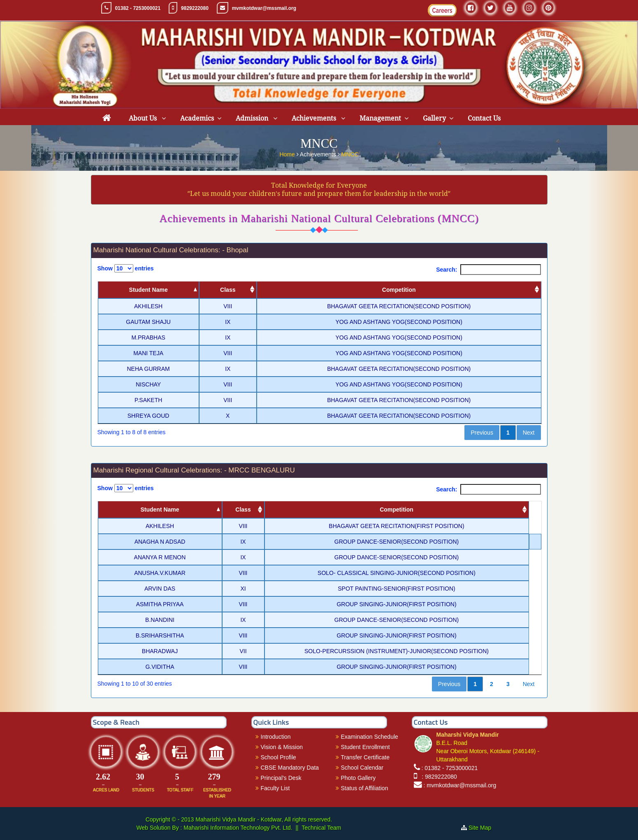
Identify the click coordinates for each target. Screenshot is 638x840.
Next (529, 433)
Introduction (276, 737)
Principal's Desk (281, 778)
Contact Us (484, 118)
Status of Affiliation (365, 788)
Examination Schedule (370, 737)
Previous (482, 433)
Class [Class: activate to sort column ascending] (228, 290)
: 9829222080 (437, 777)
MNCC (350, 154)
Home (288, 154)
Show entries (126, 268)
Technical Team (321, 828)
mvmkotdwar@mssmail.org (264, 8)
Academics (197, 118)
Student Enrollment (365, 747)
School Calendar (362, 768)
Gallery (434, 118)
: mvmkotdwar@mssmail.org (460, 785)
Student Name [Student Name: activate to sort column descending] (148, 290)
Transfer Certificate (365, 757)
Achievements (315, 118)
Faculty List (275, 788)
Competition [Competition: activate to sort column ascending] (399, 290)
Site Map (483, 828)
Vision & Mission (282, 747)
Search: (488, 270)
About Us (144, 118)
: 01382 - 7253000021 (449, 768)
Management (380, 118)
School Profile (278, 757)
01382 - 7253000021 (138, 8)
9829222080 (195, 8)
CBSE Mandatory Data (290, 768)
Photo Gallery (358, 778)
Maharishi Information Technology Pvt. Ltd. (237, 828)
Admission (253, 118)
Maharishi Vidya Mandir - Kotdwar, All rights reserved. (264, 819)
